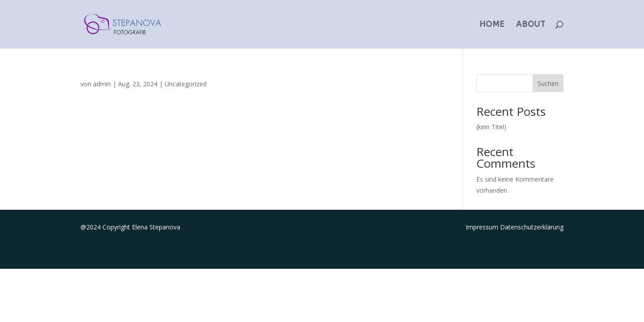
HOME (492, 25)
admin (102, 84)
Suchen (548, 83)
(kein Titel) (491, 127)
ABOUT (531, 25)
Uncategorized (186, 84)
